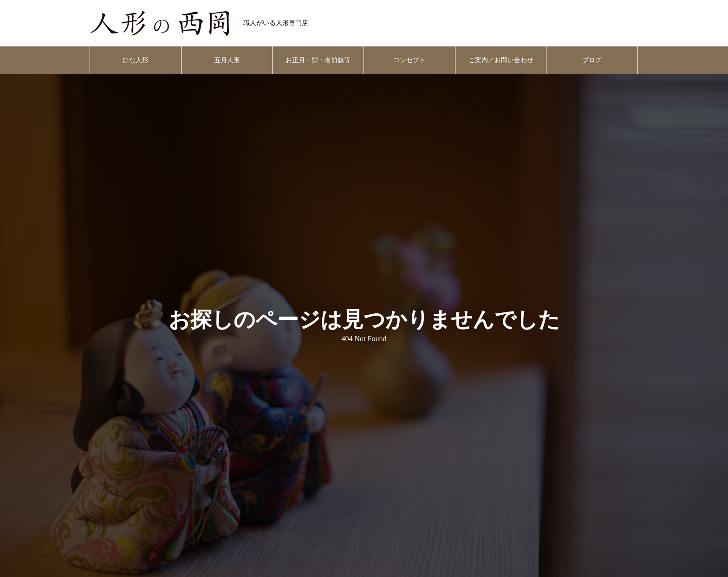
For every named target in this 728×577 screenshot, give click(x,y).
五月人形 (227, 60)
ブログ (592, 60)
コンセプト (409, 60)
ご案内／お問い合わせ (501, 60)
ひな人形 (136, 60)
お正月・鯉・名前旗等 (318, 60)
